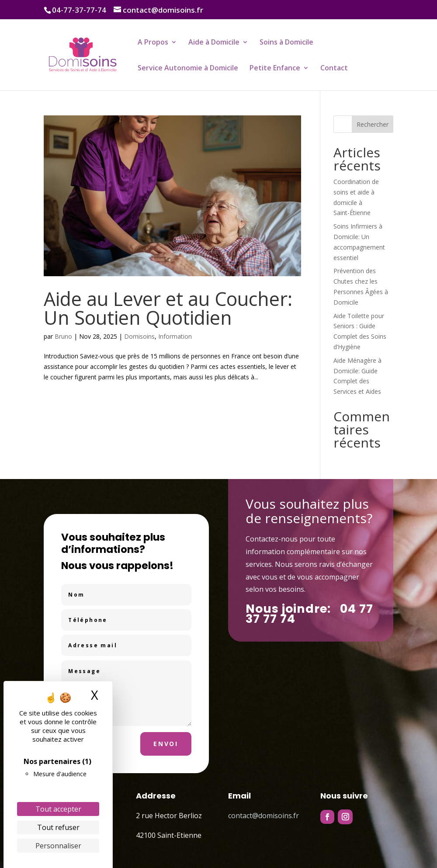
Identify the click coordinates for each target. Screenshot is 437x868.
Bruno (63, 336)
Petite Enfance (275, 69)
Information (175, 336)
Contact (334, 69)
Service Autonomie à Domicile (188, 69)
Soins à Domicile (286, 43)
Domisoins (139, 336)
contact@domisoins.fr (264, 816)
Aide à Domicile (214, 43)
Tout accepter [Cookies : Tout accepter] (58, 809)
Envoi (166, 744)
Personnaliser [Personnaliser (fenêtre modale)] (58, 846)
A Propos (153, 43)
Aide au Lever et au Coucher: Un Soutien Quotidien (168, 308)
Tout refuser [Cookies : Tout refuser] (58, 827)
